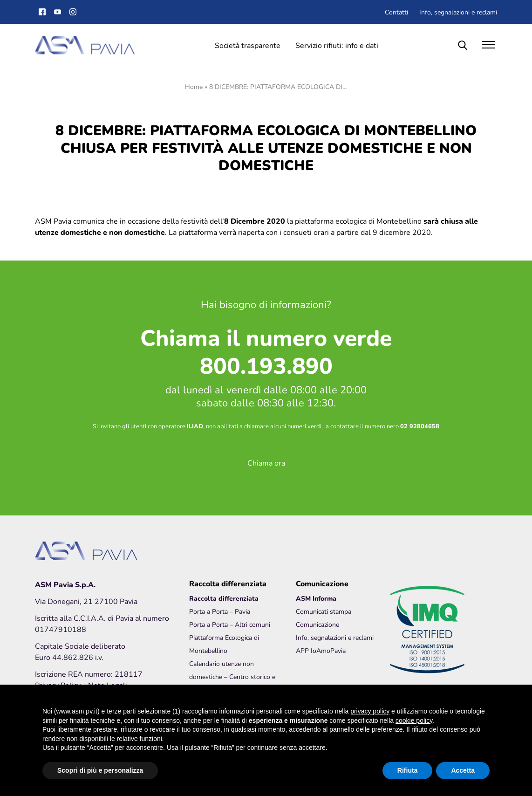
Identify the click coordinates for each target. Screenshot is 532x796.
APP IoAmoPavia (321, 650)
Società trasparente (248, 45)
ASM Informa (316, 598)
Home (194, 86)
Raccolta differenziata (224, 598)
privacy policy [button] (370, 711)
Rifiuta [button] (408, 770)
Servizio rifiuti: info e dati (337, 45)
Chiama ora (266, 463)
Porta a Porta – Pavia (220, 611)
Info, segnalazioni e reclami (458, 12)
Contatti (396, 12)
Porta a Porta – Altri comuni (230, 624)
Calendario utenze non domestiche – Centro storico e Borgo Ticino (232, 676)
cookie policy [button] (414, 721)
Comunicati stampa (324, 611)
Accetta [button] (463, 770)
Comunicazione (317, 624)
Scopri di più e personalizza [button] (100, 770)
